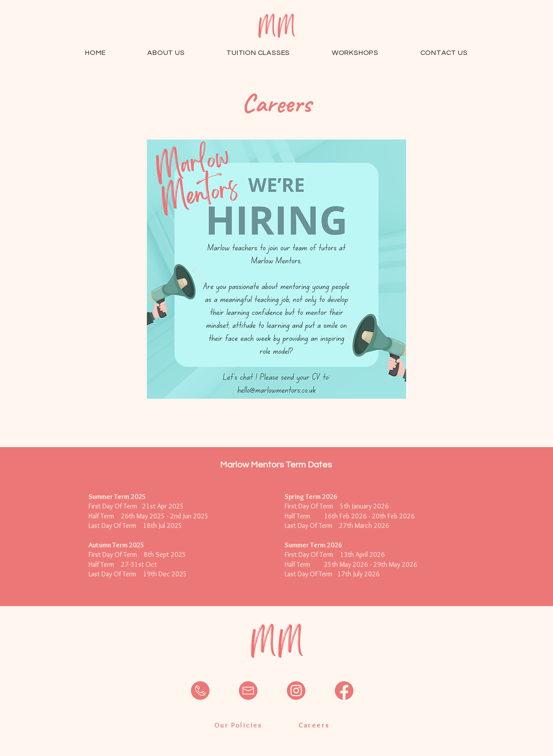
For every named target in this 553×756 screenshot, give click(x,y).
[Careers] (314, 725)
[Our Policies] (238, 725)
